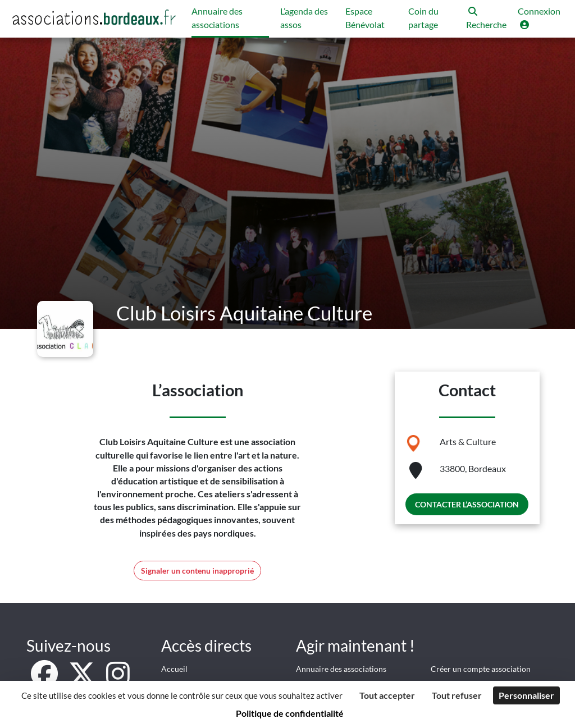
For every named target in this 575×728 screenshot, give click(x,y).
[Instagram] (118, 680)
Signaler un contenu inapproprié (197, 571)
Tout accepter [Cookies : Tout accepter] (387, 695)
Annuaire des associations (341, 669)
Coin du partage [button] (423, 18)
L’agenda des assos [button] (304, 18)
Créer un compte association (481, 669)
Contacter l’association (467, 504)
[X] (83, 680)
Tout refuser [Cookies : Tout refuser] (457, 695)
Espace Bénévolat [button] (365, 18)
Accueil (174, 669)
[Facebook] (45, 680)
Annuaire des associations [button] (217, 18)
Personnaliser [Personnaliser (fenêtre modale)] (526, 695)
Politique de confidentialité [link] (290, 713)
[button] (486, 19)
